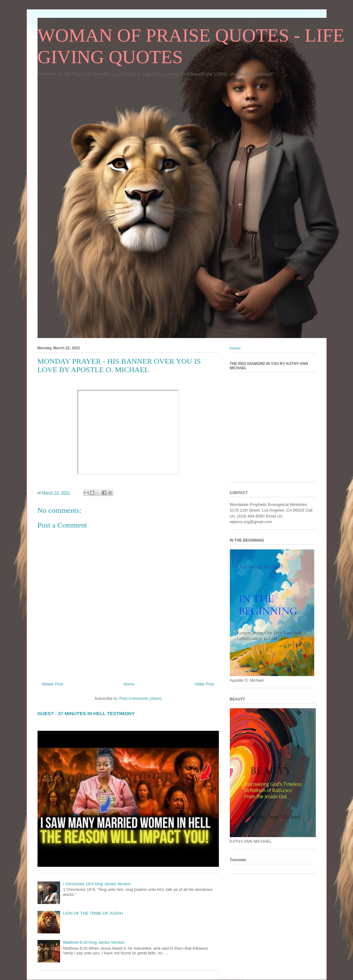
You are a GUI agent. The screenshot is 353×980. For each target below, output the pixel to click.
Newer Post (53, 684)
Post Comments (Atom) (141, 698)
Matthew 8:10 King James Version (94, 942)
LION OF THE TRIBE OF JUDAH (93, 913)
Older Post (204, 684)
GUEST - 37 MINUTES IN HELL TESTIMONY (86, 713)
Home (129, 684)
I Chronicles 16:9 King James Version (97, 884)
